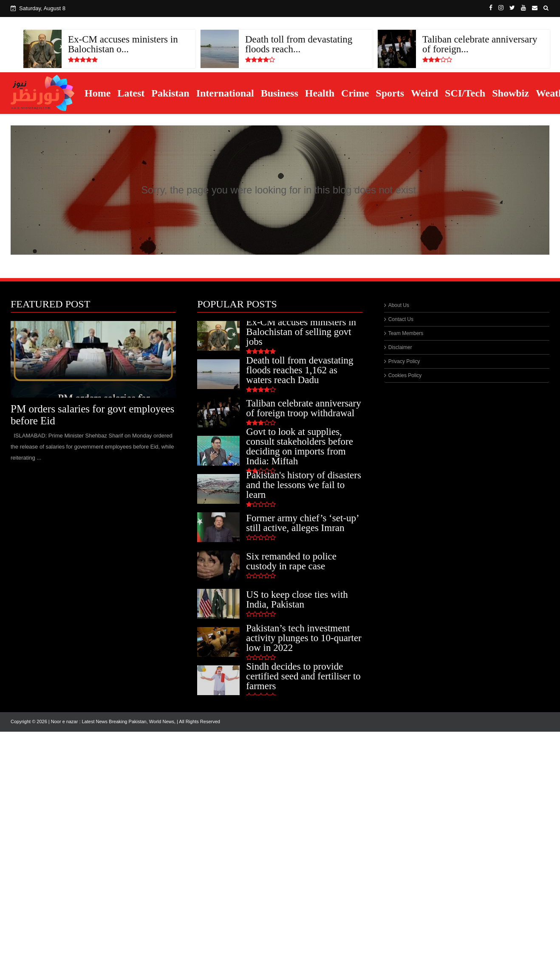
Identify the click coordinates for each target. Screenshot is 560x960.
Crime (355, 93)
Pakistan (170, 93)
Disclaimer (400, 347)
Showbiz (511, 93)
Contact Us (401, 319)
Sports (390, 93)
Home (98, 93)
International (225, 93)
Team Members (406, 333)
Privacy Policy (404, 361)
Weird (424, 93)
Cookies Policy (405, 375)
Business (280, 93)
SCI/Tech (465, 93)
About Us (399, 305)
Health (320, 93)
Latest (131, 93)
